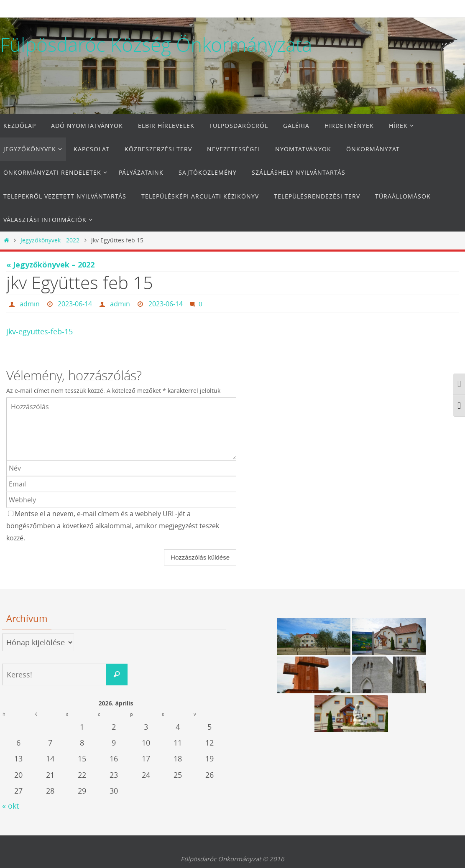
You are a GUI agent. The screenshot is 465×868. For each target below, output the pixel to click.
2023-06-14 (75, 304)
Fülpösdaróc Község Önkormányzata (156, 45)
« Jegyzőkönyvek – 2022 (50, 265)
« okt (10, 806)
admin (30, 304)
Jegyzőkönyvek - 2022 (50, 240)
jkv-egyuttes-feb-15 (40, 331)
